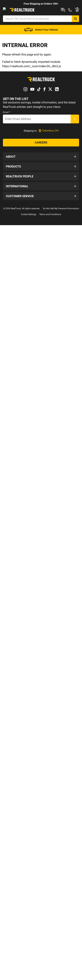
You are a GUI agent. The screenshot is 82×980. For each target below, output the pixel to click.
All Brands (12, 273)
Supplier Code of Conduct (20, 214)
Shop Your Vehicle (13, 54)
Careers (10, 185)
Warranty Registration (18, 437)
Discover (21, 83)
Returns (10, 423)
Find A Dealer (13, 430)
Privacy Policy (14, 207)
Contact (49, 15)
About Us (11, 178)
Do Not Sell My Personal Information (61, 471)
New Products (14, 266)
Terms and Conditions (50, 477)
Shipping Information (18, 408)
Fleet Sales (12, 459)
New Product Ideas (17, 288)
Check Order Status (17, 416)
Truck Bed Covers (25, 64)
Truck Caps (9, 73)
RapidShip (12, 259)
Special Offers (14, 281)
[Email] (37, 134)
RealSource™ (13, 303)
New (5, 64)
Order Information (16, 394)
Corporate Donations (18, 310)
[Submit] (75, 134)
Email (7, 127)
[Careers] (41, 158)
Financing (11, 401)
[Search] (69, 25)
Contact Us (12, 386)
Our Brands (12, 192)
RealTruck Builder (61, 10)
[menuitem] (7, 45)
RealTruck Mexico (16, 364)
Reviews (11, 318)
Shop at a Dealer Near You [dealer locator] (23, 15)
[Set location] (49, 146)
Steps (26, 73)
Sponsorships (14, 325)
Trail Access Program (18, 332)
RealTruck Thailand (17, 371)
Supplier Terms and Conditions (23, 221)
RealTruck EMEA (15, 356)
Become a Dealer (15, 229)
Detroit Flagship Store (19, 236)
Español (10, 452)
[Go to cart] (63, 34)
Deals (6, 83)
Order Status (66, 15)
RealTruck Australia (17, 349)
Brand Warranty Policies (20, 445)
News (9, 200)
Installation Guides (17, 251)
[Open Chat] (9, 34)
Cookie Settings (29, 477)
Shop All (7, 45)
